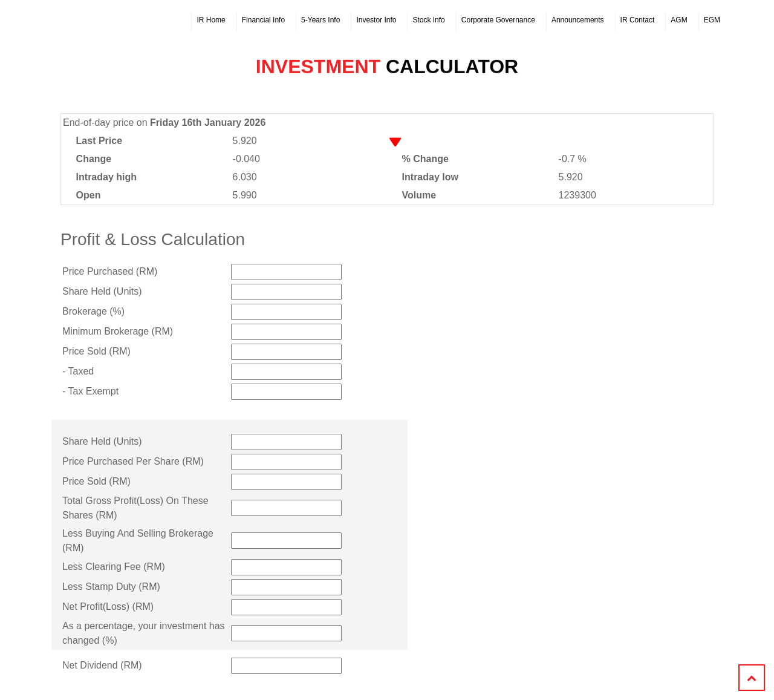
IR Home (211, 20)
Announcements (578, 20)
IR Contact (638, 20)
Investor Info (376, 20)
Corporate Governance (498, 20)
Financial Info (263, 20)
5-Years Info (320, 20)
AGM (679, 20)
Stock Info (428, 20)
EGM (712, 20)
